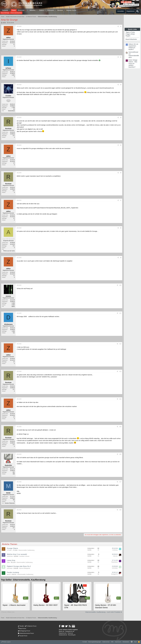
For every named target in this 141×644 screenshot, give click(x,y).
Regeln (128, 36)
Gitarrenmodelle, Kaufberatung (26, 550)
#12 (120, 344)
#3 (121, 85)
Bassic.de (62, 631)
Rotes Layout (6, 642)
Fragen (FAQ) (130, 34)
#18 (120, 510)
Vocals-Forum (23, 636)
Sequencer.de (63, 633)
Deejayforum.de (70, 631)
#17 (120, 482)
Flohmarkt (51, 10)
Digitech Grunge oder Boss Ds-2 (19, 566)
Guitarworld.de (63, 635)
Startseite (5, 10)
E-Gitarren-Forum (31, 626)
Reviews (60, 10)
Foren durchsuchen (16, 13)
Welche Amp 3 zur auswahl (17, 554)
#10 (120, 285)
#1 (121, 26)
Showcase (22, 10)
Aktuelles (33, 10)
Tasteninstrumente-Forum (26, 633)
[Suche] (138, 11)
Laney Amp (11, 560)
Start (135, 642)
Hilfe (112, 642)
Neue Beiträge (5, 13)
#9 (121, 258)
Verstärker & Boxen (24, 556)
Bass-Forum (22, 628)
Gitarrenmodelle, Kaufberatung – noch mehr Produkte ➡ (104, 612)
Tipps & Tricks (130, 32)
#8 (121, 228)
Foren (14, 10)
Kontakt (85, 642)
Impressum (118, 642)
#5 (121, 145)
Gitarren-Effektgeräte (25, 568)
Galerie (41, 10)
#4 (121, 118)
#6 (121, 173)
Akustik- (21, 626)
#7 (121, 200)
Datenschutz (106, 642)
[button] (10, 10)
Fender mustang (13, 572)
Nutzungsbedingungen (95, 642)
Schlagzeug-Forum (24, 631)
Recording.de (72, 635)
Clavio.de (70, 633)
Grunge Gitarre (12, 548)
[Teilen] (118, 26)
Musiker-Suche (71, 10)
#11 (120, 313)
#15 (120, 427)
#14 (120, 399)
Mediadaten (126, 642)
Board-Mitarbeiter (131, 39)
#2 (121, 57)
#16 (120, 454)
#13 (120, 371)
